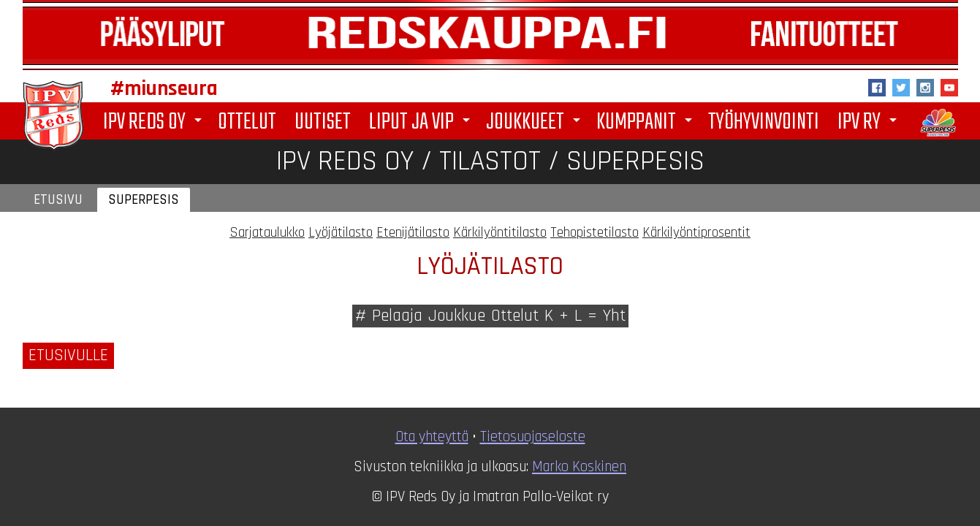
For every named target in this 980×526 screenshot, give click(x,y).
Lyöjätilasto (341, 233)
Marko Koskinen (579, 467)
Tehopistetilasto (595, 233)
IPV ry (870, 122)
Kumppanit (647, 122)
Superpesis (144, 200)
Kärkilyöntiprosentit (696, 233)
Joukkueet (536, 122)
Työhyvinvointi (764, 121)
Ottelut (247, 121)
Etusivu (58, 200)
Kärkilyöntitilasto (500, 233)
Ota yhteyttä (432, 437)
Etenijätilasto (413, 233)
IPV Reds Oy (155, 122)
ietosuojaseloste (536, 437)
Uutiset (323, 121)
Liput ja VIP (422, 122)
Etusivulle (68, 355)
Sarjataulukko (267, 233)
